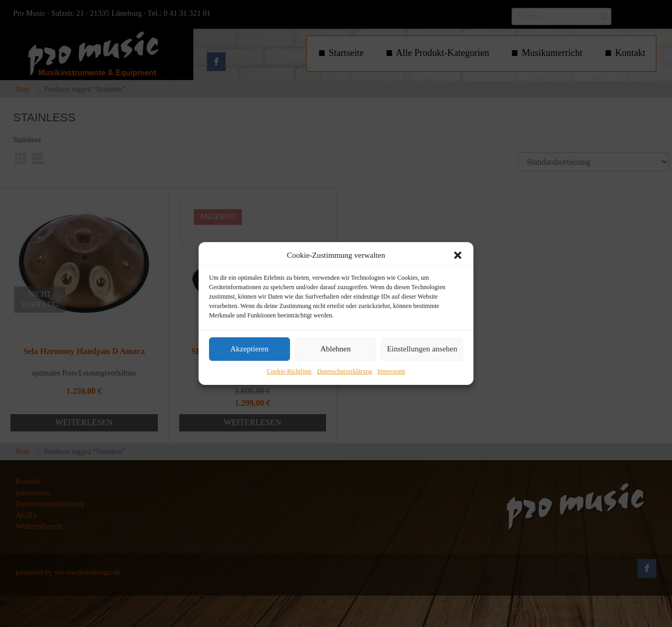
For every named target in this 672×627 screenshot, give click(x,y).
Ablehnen (335, 349)
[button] (458, 255)
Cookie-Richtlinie (289, 371)
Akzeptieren (250, 349)
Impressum (391, 371)
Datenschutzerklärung (345, 371)
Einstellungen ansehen (422, 349)
